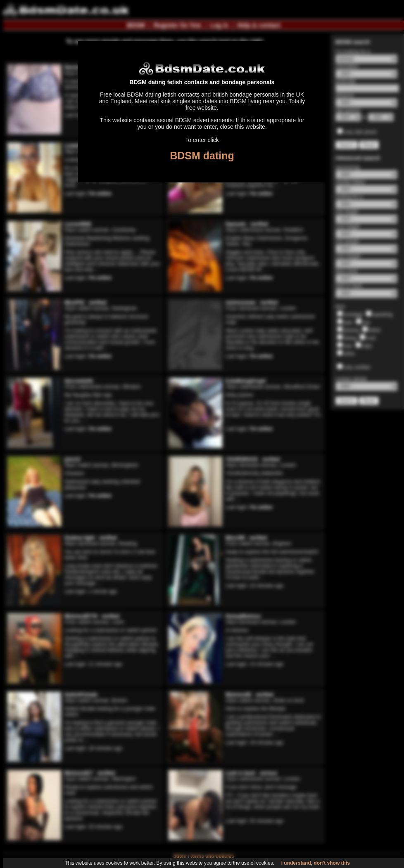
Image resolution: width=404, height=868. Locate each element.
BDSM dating (202, 156)
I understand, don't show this (316, 863)
